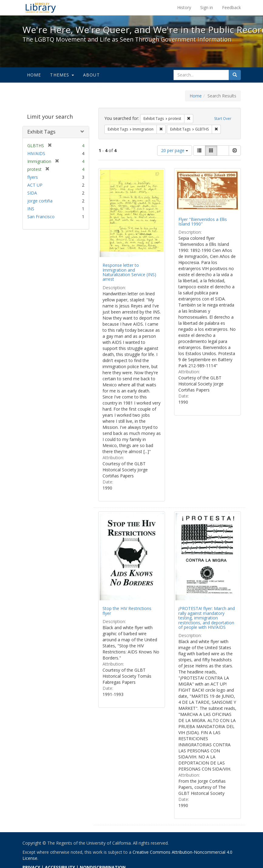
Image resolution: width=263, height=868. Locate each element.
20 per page (175, 150)
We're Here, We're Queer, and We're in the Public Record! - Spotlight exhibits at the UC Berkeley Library (41, 8)
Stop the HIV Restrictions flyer (127, 611)
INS (31, 209)
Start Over (223, 119)
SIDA (32, 193)
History (184, 7)
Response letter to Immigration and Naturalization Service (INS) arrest (129, 272)
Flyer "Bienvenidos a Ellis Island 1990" (203, 222)
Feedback (231, 7)
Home (34, 75)
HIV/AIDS (36, 153)
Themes (62, 75)
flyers (33, 177)
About (91, 75)
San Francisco (41, 217)
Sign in (207, 7)
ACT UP (35, 185)
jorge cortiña (40, 201)
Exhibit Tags (41, 132)
